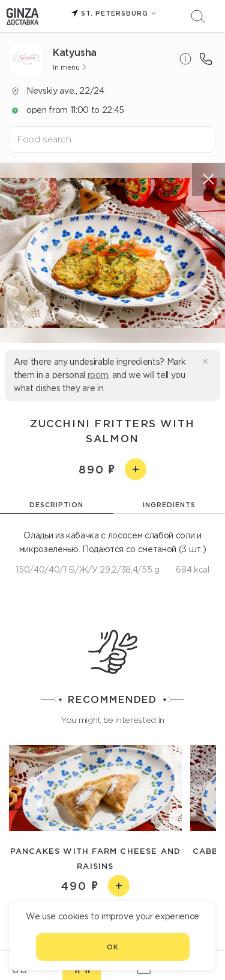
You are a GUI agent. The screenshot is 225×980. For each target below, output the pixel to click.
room (98, 375)
